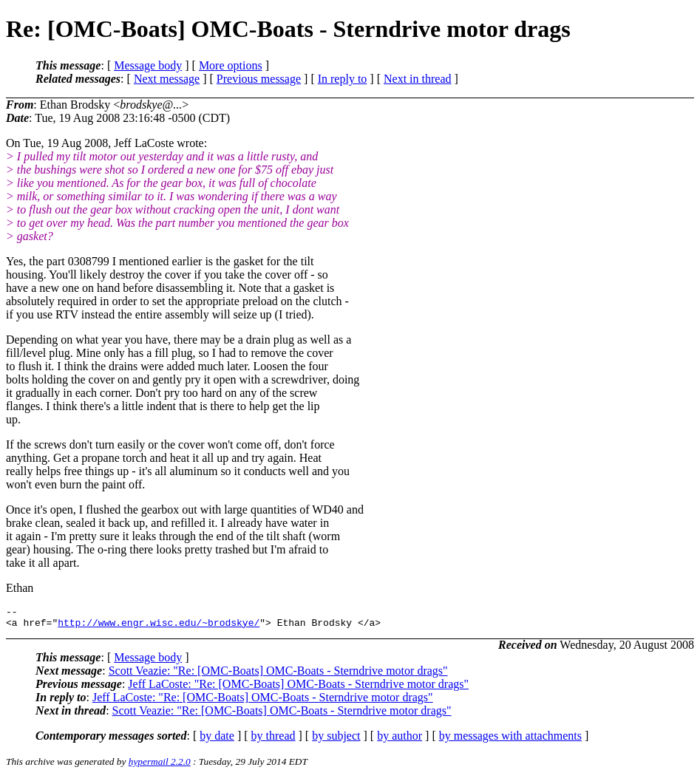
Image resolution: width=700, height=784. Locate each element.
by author (400, 740)
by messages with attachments (510, 740)
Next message (167, 79)
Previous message (259, 79)
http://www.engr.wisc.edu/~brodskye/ (159, 627)
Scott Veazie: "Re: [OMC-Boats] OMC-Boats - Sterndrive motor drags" (278, 675)
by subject (336, 740)
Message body (148, 65)
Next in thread (418, 79)
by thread (273, 740)
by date (217, 740)
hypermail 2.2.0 (160, 766)
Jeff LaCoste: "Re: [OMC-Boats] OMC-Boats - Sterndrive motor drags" (298, 688)
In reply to (343, 79)
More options (231, 65)
